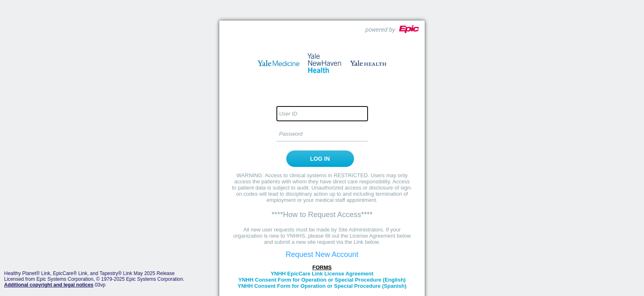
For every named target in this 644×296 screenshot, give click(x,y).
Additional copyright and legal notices (49, 285)
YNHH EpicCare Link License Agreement (322, 274)
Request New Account (322, 254)
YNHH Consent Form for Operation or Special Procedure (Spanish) (322, 286)
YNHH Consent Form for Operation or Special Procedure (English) (322, 280)
